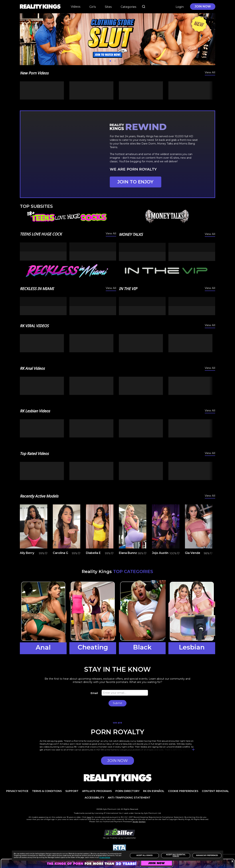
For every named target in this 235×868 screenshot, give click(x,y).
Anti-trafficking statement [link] (129, 798)
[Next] (209, 39)
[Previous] (26, 39)
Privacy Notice (105, 857)
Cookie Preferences (183, 791)
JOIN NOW (203, 6)
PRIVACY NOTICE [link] (17, 791)
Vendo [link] (135, 822)
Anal (43, 647)
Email (94, 693)
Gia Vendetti (194, 553)
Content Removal (215, 791)
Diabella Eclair (96, 553)
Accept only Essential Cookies (176, 856)
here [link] (89, 817)
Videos (76, 7)
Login (180, 7)
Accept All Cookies (144, 855)
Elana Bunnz (128, 553)
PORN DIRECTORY (127, 791)
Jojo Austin (160, 553)
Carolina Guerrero (66, 553)
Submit (117, 703)
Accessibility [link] (94, 798)
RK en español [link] (154, 791)
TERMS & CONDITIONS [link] (47, 791)
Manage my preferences (207, 855)
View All (210, 73)
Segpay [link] (142, 822)
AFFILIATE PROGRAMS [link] (97, 791)
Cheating (93, 647)
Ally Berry (27, 553)
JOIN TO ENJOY (135, 182)
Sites (108, 7)
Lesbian (192, 647)
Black (142, 647)
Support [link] (72, 791)
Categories (128, 7)
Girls (93, 7)
